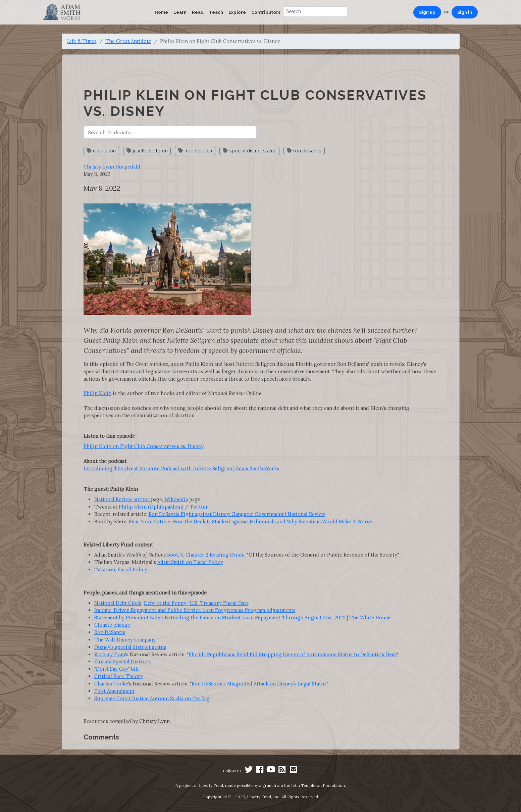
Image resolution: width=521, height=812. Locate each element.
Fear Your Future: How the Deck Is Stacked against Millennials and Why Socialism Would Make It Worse (251, 521)
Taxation (105, 569)
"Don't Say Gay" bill (117, 669)
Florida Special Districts (123, 661)
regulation (101, 151)
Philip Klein (97, 393)
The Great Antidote (128, 41)
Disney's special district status (130, 647)
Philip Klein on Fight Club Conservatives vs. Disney (144, 446)
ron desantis (304, 151)
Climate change (113, 625)
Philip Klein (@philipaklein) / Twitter (163, 507)
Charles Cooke (111, 684)
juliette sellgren (147, 151)
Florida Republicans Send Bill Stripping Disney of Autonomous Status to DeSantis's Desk (293, 654)
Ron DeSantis (110, 632)
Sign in (465, 12)
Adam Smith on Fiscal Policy (190, 562)
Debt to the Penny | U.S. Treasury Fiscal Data (196, 603)
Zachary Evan (110, 654)
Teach (216, 12)
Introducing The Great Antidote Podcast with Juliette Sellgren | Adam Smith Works (181, 468)
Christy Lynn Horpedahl (112, 167)
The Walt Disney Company (125, 640)
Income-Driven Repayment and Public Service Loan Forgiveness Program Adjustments (195, 610)
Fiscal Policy (133, 569)
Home (161, 12)
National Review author (123, 499)
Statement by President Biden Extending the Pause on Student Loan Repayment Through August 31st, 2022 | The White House (242, 617)
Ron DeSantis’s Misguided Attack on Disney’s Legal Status (259, 684)
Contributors (266, 12)
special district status (250, 151)
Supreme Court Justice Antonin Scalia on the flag (152, 698)
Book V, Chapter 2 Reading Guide (206, 555)
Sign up (427, 12)
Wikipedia (176, 499)
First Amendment (114, 691)
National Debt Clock (118, 603)
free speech (195, 151)
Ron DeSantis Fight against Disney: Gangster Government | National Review (237, 514)
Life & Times (82, 41)
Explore (237, 12)
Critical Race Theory (119, 676)
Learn (180, 12)
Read (198, 12)
